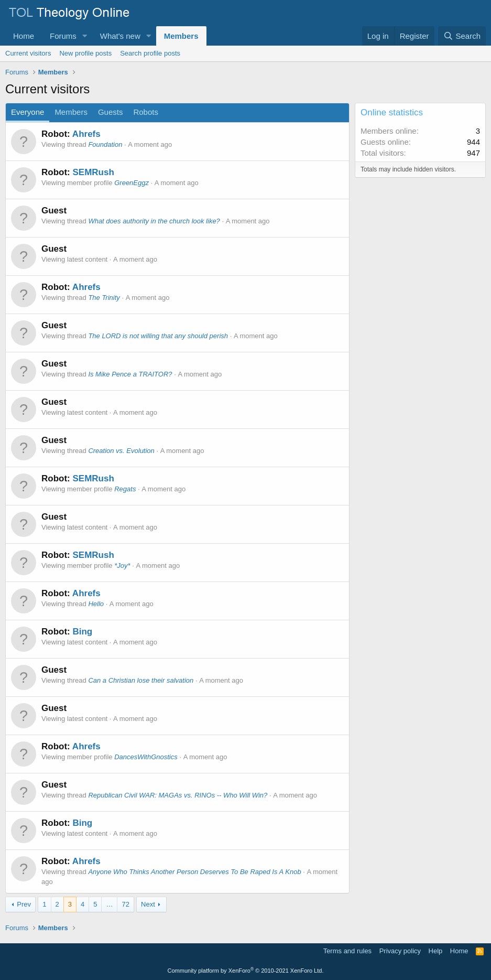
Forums (63, 36)
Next (148, 904)
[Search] (462, 36)
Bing (82, 632)
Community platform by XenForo (246, 971)
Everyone (28, 112)
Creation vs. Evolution (121, 451)
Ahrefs (86, 134)
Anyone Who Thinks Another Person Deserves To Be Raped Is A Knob (194, 872)
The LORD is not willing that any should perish (158, 336)
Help (436, 951)
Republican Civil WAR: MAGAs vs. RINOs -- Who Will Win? (178, 795)
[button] (85, 36)
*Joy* (122, 566)
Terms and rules (347, 951)
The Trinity (104, 298)
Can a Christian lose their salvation (141, 680)
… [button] (109, 904)
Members (181, 36)
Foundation (105, 144)
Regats (125, 489)
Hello (96, 604)
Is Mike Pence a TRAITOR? (130, 374)
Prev (24, 904)
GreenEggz (132, 183)
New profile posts (85, 53)
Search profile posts (150, 53)
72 (125, 904)
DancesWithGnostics (146, 757)
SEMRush (93, 172)
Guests (111, 112)
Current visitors (28, 53)
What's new (120, 36)
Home (24, 36)
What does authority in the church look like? (154, 221)
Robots (146, 112)
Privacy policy (400, 951)
